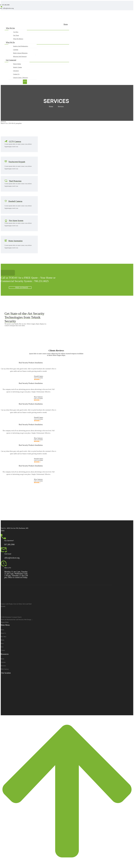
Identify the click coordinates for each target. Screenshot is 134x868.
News (2, 643)
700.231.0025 (41, 281)
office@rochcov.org (12, 558)
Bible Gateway (5, 669)
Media (2, 640)
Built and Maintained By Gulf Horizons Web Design (16, 620)
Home (51, 107)
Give (2, 647)
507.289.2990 (9, 544)
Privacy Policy (5, 622)
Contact (3, 650)
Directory (3, 666)
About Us (3, 633)
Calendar (3, 662)
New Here (3, 637)
